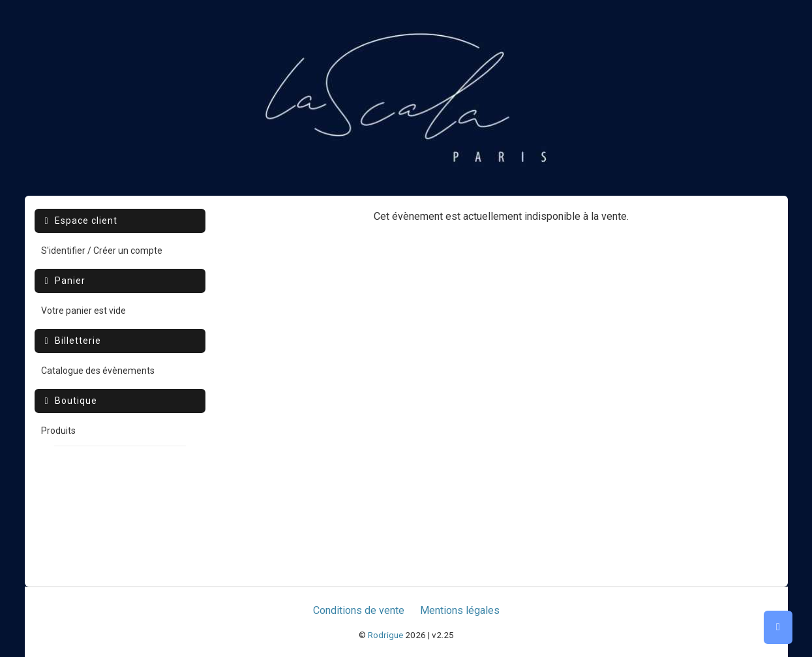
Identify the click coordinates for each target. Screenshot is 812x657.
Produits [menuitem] (58, 431)
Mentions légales (460, 610)
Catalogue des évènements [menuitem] (98, 371)
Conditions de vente (359, 610)
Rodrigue (385, 635)
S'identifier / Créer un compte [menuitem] (102, 251)
